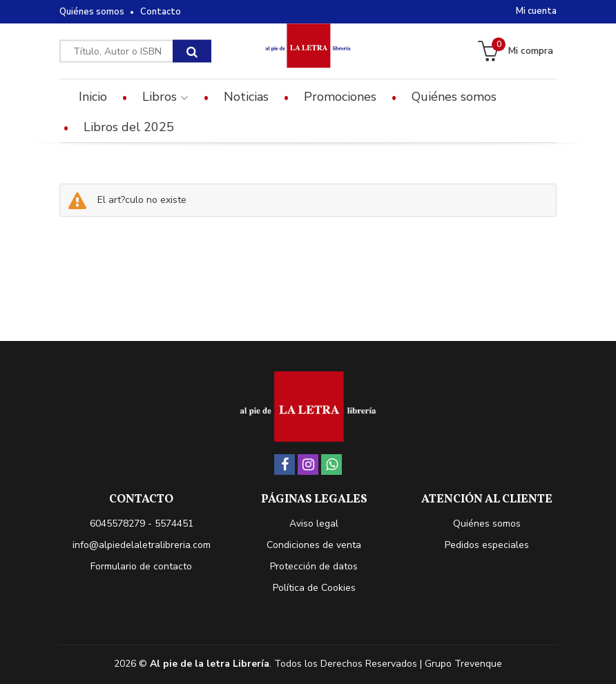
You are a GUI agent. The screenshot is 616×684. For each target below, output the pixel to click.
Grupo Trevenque (463, 664)
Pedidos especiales (487, 545)
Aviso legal (314, 524)
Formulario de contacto (141, 566)
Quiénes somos (92, 12)
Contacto (161, 12)
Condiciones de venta (314, 545)
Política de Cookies (314, 588)
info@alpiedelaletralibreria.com (142, 545)
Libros (165, 97)
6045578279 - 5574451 (142, 524)
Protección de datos (314, 566)
